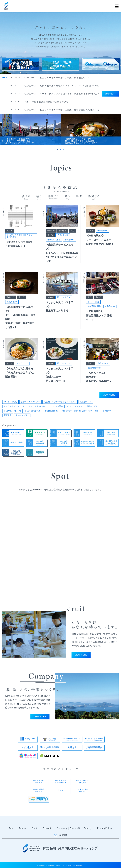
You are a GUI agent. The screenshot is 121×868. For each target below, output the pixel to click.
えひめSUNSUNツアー (31, 402)
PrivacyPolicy (105, 829)
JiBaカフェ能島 (10, 402)
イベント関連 (63, 235)
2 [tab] (61, 150)
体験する (51, 231)
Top (11, 828)
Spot (35, 828)
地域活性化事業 (54, 240)
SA (79, 829)
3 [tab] (64, 150)
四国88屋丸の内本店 (13, 411)
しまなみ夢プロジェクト (14, 406)
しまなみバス (86, 402)
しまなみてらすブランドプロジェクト (60, 402)
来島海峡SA (70, 240)
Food (86, 829)
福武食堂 (8, 415)
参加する (63, 231)
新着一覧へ (110, 94)
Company (62, 829)
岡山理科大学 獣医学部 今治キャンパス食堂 (21, 236)
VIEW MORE (109, 395)
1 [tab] (57, 150)
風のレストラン (64, 297)
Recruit (47, 828)
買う (73, 231)
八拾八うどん (22, 363)
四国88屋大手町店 (33, 411)
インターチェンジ (75, 406)
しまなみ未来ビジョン (38, 406)
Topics (22, 828)
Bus (72, 829)
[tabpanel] (30, 130)
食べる (10, 231)
